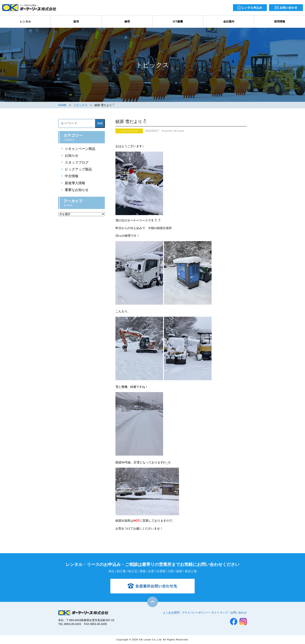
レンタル (25, 21)
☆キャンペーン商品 (80, 149)
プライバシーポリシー (195, 613)
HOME (62, 105)
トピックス (81, 105)
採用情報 (280, 21)
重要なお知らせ (77, 190)
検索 (100, 123)
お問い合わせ (238, 613)
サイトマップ (220, 613)
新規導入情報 (75, 183)
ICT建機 (178, 21)
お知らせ (72, 155)
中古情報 (72, 176)
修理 (127, 21)
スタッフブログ (77, 162)
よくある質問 (171, 613)
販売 (76, 21)
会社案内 (229, 21)
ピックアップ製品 (78, 169)
